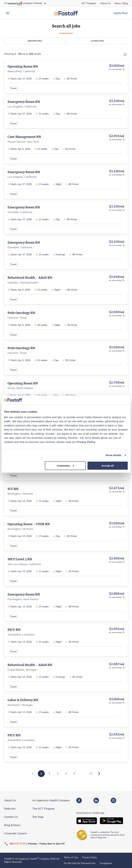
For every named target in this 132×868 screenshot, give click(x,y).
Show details (114, 455)
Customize (65, 465)
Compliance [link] (106, 863)
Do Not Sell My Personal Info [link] (80, 863)
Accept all (108, 465)
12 (91, 773)
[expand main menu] (8, 13)
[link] (89, 3)
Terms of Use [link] (71, 858)
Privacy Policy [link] (89, 858)
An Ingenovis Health (26, 859)
